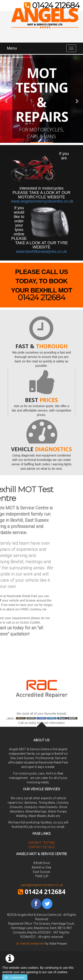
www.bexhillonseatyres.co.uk (41, 252)
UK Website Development (30, 944)
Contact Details (42, 847)
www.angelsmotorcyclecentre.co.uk (42, 201)
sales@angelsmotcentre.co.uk (42, 885)
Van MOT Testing (42, 843)
